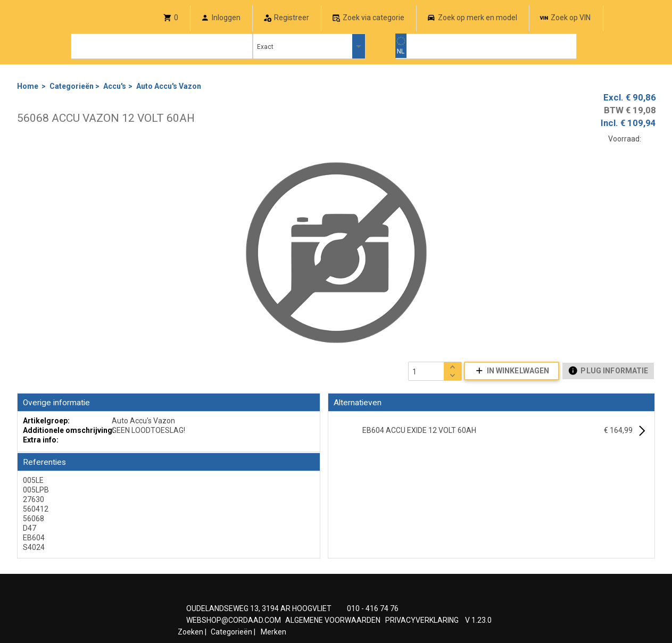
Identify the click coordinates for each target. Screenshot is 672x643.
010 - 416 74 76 (373, 608)
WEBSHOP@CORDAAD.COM (234, 620)
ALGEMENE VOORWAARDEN (333, 620)
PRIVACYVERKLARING (422, 620)
